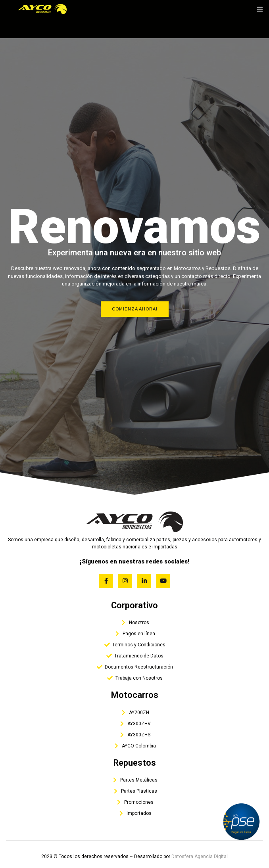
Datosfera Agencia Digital (200, 857)
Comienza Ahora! (135, 309)
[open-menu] (260, 9)
